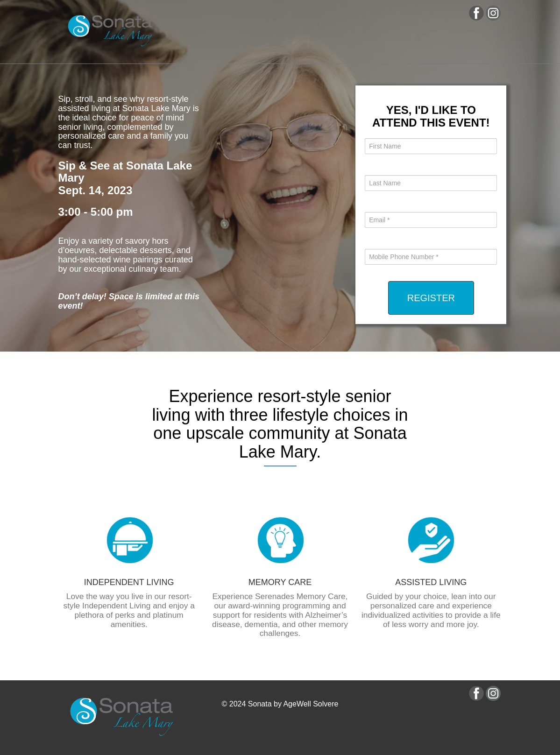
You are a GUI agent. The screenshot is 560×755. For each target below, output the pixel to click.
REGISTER (431, 298)
